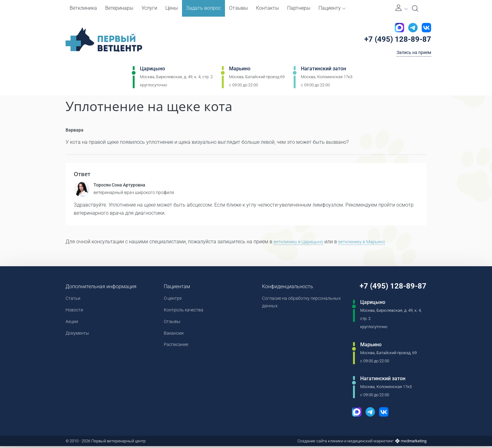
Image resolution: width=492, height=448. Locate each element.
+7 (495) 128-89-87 (395, 40)
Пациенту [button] (332, 8)
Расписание (176, 349)
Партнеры (299, 8)
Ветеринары (119, 8)
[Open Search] (415, 8)
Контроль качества (184, 313)
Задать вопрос (203, 8)
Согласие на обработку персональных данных (285, 304)
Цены (172, 8)
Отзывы (238, 8)
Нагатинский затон (324, 71)
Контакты (267, 8)
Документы (79, 337)
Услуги (149, 8)
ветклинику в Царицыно (302, 243)
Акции (73, 325)
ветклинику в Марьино (372, 243)
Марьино (240, 71)
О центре (172, 300)
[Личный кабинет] (401, 8)
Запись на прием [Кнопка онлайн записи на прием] (411, 54)
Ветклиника (83, 8)
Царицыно (152, 71)
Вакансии (173, 337)
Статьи (74, 300)
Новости (75, 313)
